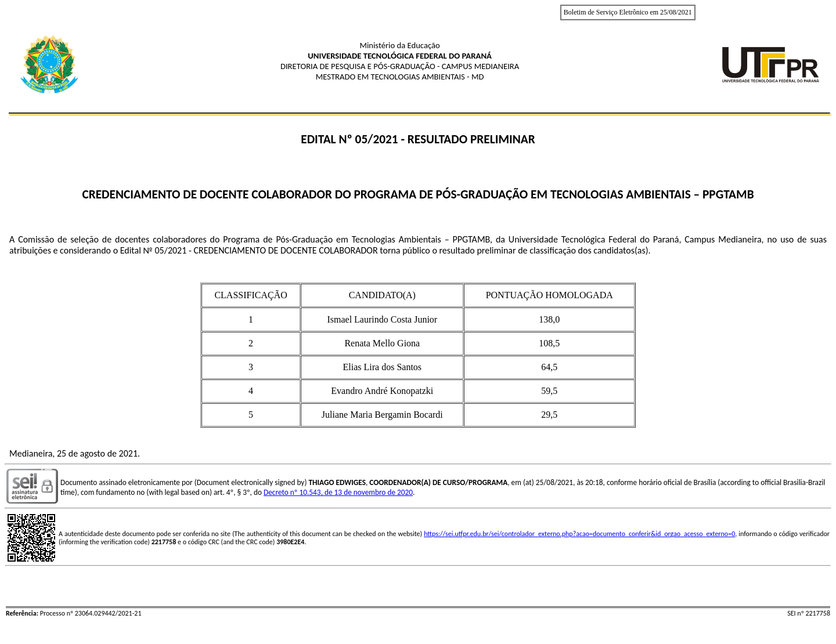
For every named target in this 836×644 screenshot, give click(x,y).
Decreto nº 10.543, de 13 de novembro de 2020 (338, 492)
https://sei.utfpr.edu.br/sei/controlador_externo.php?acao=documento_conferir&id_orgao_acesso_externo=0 (579, 534)
